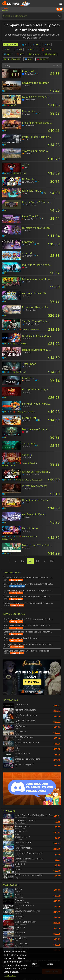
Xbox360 (50, 54)
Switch (46, 49)
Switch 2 (42, 59)
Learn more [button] (10, 976)
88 (38, 561)
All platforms (10, 45)
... (15, 561)
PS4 (47, 45)
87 (30, 561)
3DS (20, 54)
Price (57, 66)
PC (24, 45)
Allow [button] (50, 964)
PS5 (35, 45)
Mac (28, 59)
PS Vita (32, 49)
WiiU (8, 54)
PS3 (7, 49)
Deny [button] (35, 964)
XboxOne (34, 54)
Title (7, 66)
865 (52, 561)
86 (23, 561)
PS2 (19, 49)
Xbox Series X (12, 59)
